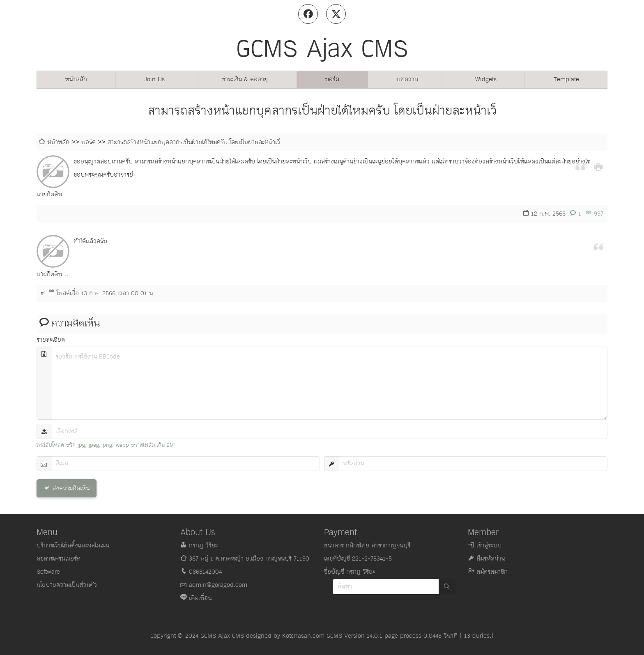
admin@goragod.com (218, 585)
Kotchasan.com (303, 636)
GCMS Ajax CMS (222, 636)
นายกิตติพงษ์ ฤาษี (53, 195)
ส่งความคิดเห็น (71, 488)
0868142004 (205, 572)
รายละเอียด (51, 340)
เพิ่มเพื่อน (200, 598)
